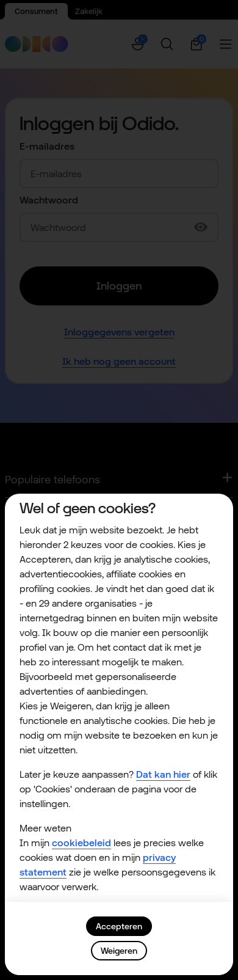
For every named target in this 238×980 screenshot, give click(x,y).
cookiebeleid (81, 843)
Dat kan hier (163, 774)
